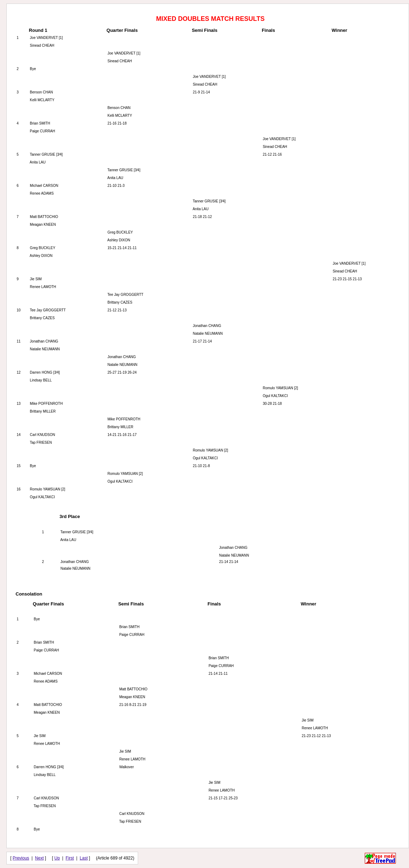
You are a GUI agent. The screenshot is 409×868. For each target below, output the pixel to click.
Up (57, 858)
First (70, 858)
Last (84, 858)
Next (39, 858)
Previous (21, 858)
